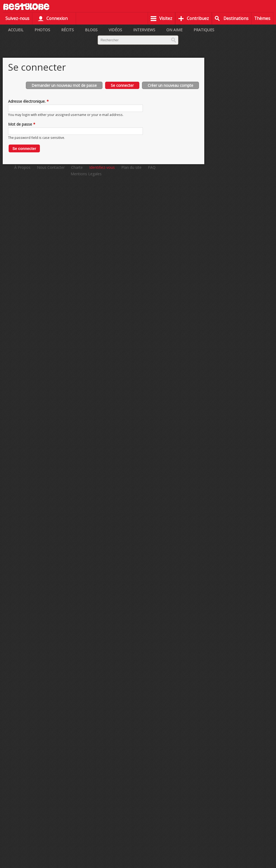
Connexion (57, 18)
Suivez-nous (17, 18)
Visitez (166, 18)
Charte (77, 167)
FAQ (152, 167)
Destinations (236, 18)
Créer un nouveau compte (170, 85)
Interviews (144, 30)
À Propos (22, 167)
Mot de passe (22, 124)
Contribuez (198, 18)
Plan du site (131, 167)
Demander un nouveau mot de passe (64, 85)
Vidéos (115, 30)
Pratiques (204, 30)
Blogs (91, 30)
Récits (68, 30)
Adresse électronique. (28, 101)
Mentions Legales (86, 174)
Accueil (16, 30)
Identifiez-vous (102, 167)
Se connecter (125, 85)
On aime (174, 30)
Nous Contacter (51, 167)
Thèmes (262, 18)
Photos (42, 30)
